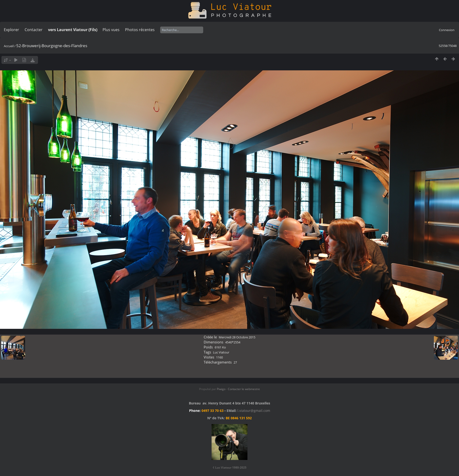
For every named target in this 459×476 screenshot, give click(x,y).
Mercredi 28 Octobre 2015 (237, 337)
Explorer (11, 30)
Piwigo (221, 389)
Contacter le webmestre (244, 389)
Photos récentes (140, 30)
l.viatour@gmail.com (254, 411)
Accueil (9, 46)
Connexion (447, 30)
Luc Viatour (221, 352)
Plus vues (111, 30)
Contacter (34, 30)
